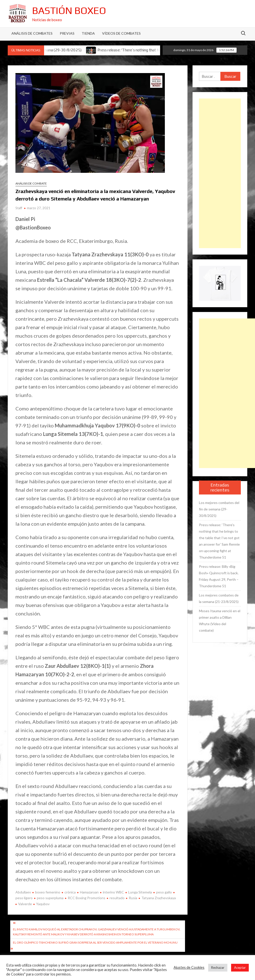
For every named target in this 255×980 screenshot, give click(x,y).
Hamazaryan (89, 892)
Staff (19, 208)
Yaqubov (43, 904)
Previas (67, 33)
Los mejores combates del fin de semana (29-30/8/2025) (219, 509)
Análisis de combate (31, 183)
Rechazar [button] (218, 968)
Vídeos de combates (121, 33)
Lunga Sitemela (140, 892)
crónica (70, 892)
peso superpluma (50, 898)
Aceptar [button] (240, 968)
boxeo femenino (48, 892)
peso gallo (164, 892)
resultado (117, 898)
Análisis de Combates (32, 33)
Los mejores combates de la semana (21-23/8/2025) (219, 598)
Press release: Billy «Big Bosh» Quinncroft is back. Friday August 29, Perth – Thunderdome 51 (219, 576)
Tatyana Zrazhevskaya (159, 898)
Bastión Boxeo (69, 10)
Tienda (88, 33)
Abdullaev (23, 892)
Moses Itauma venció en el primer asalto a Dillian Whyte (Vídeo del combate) (220, 621)
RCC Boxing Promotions (87, 898)
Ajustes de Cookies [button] (189, 967)
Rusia (133, 898)
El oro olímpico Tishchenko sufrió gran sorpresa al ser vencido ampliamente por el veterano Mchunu (95, 942)
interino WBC (113, 892)
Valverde (25, 904)
